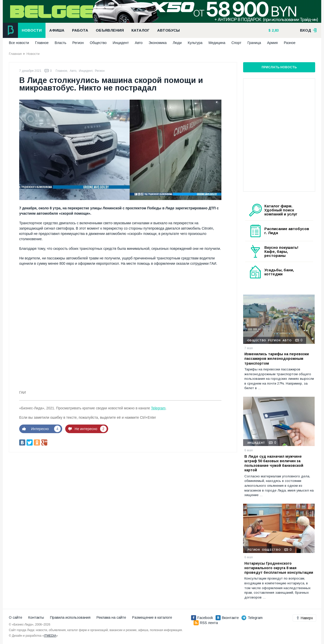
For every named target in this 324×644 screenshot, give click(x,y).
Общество (98, 43)
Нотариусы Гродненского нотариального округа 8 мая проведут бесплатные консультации (279, 568)
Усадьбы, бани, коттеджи (279, 272)
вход (308, 30)
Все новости (19, 43)
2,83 (275, 30)
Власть (60, 43)
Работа (80, 30)
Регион (78, 43)
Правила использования (70, 617)
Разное (290, 43)
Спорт (236, 43)
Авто (139, 43)
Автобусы (168, 30)
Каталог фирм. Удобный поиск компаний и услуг (281, 210)
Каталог (141, 30)
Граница (254, 43)
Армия (272, 43)
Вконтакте (227, 618)
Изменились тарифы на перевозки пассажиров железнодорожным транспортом (277, 359)
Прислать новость (279, 67)
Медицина (217, 43)
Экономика (158, 43)
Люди (177, 43)
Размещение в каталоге (152, 617)
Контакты (36, 617)
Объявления (110, 30)
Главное (42, 43)
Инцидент (121, 43)
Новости (32, 30)
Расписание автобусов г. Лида (287, 231)
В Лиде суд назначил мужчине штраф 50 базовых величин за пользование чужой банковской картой (274, 463)
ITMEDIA (50, 636)
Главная (15, 54)
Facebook (202, 618)
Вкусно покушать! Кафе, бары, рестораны (281, 252)
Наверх (304, 618)
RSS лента (206, 623)
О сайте (16, 617)
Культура (195, 43)
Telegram (158, 408)
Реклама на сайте (111, 617)
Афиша (57, 30)
